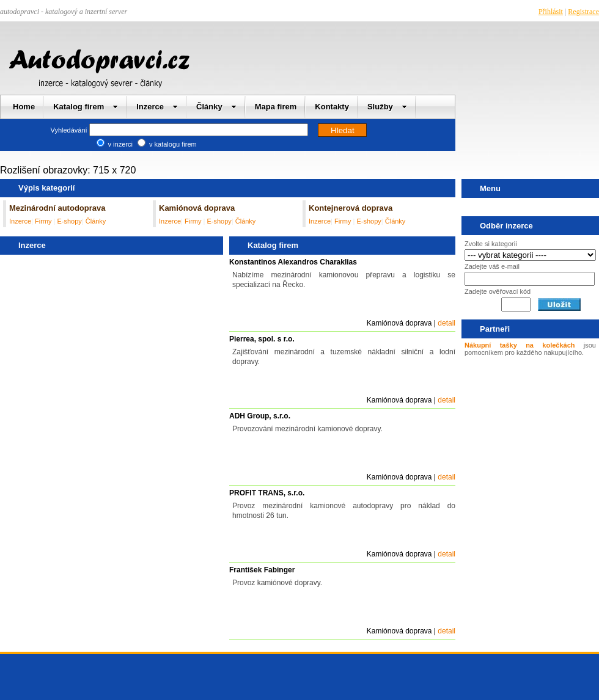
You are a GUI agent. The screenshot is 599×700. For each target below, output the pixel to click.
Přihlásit (551, 12)
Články (216, 107)
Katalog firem (86, 107)
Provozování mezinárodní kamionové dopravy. (307, 429)
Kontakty (332, 107)
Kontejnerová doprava (351, 208)
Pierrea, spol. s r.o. (262, 339)
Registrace (583, 12)
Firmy (44, 221)
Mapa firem (276, 107)
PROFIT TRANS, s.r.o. (267, 493)
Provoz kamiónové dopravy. (277, 583)
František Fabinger (262, 570)
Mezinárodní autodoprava (57, 208)
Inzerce (157, 107)
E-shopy (69, 221)
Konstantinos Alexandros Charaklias (293, 262)
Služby (387, 107)
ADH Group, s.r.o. (260, 416)
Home (24, 107)
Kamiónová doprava (197, 208)
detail (446, 323)
